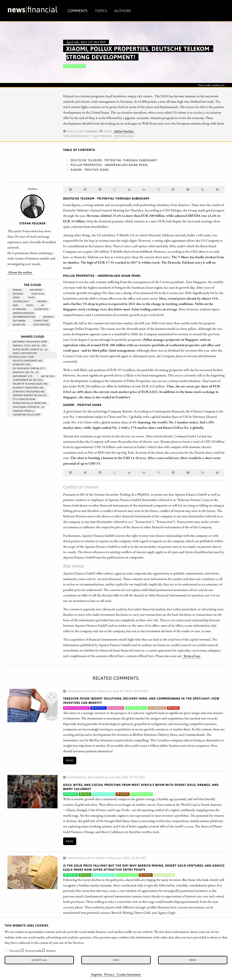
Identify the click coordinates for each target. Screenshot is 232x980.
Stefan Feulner (124, 131)
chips (30, 298)
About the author (20, 272)
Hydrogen (18, 309)
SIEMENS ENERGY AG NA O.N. (28, 395)
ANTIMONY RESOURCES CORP (28, 342)
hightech (36, 294)
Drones (41, 301)
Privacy (109, 974)
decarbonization (22, 317)
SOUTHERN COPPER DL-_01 (27, 407)
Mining (16, 290)
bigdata (47, 317)
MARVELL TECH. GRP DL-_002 (28, 346)
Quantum (17, 325)
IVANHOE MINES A (22, 411)
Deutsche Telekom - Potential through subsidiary (114, 160)
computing (39, 321)
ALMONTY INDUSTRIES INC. (27, 388)
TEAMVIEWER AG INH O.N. (26, 380)
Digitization (40, 325)
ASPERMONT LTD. (21, 376)
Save (116, 960)
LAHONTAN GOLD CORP (25, 415)
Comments (77, 11)
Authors (123, 11)
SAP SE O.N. (46, 376)
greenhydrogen (22, 313)
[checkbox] (6, 950)
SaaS (14, 305)
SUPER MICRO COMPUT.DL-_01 (29, 349)
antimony (35, 290)
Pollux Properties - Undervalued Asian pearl (109, 165)
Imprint (97, 974)
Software (18, 321)
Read (70, 760)
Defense (17, 294)
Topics (101, 11)
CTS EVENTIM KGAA (22, 399)
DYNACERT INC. (20, 365)
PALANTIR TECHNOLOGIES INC (29, 384)
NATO (28, 305)
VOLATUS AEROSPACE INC (26, 361)
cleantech (40, 309)
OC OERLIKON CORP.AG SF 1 (27, 368)
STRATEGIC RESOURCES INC (27, 392)
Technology (19, 301)
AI (41, 305)
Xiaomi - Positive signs (90, 170)
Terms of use (192, 656)
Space (15, 298)
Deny (193, 960)
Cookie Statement (129, 974)
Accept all (39, 960)
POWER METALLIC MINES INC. (28, 403)
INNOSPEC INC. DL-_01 (24, 372)
